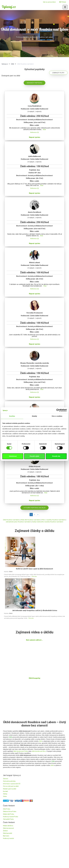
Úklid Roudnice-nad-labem (11, 520)
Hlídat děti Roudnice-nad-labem (31, 520)
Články (5, 794)
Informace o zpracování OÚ (12, 784)
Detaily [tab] (34, 416)
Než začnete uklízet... (34, 640)
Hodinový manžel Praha (11, 817)
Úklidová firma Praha (10, 811)
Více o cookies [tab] (57, 416)
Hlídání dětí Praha (8, 814)
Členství (6, 779)
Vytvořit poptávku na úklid (34, 508)
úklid (40, 741)
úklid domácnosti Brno (39, 751)
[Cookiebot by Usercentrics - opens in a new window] (58, 410)
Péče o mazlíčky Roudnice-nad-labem (54, 520)
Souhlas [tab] (12, 416)
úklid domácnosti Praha (21, 751)
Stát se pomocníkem (49, 2)
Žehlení (5, 831)
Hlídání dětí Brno (8, 826)
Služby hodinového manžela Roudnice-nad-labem (48, 522)
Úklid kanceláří (8, 833)
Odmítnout (13, 456)
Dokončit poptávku (34, 83)
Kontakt (5, 791)
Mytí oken (6, 836)
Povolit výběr (34, 456)
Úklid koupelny (34, 678)
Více (44, 129)
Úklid (12, 64)
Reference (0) (34, 132)
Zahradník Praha (8, 819)
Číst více (34, 576)
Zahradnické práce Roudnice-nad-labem (18, 522)
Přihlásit (63, 2)
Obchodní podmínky (9, 781)
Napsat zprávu (34, 137)
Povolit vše (56, 456)
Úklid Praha (7, 809)
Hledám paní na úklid (10, 789)
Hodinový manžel (8, 838)
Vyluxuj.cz (9, 7)
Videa (5, 796)
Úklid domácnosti (8, 828)
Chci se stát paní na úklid (11, 786)
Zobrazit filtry (58, 73)
